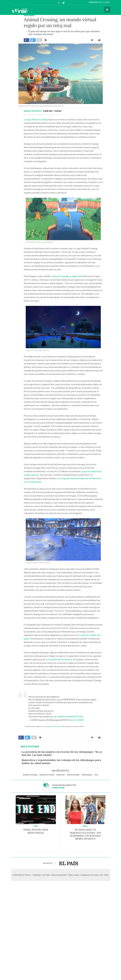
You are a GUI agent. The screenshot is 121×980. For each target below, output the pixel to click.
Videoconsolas (73, 775)
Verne (20, 11)
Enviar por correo (99, 40)
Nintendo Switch (47, 775)
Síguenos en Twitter (64, 2)
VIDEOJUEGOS (29, 15)
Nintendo (61, 775)
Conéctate (93, 2)
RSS (101, 875)
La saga (36, 119)
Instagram (49, 726)
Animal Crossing (30, 775)
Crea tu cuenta (104, 2)
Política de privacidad (59, 875)
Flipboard (57, 726)
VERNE (36, 826)
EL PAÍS (69, 863)
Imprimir (92, 40)
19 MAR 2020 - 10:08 (52, 111)
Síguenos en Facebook (59, 2)
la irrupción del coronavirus (59, 659)
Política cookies (73, 875)
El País (19, 2)
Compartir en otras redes (39, 40)
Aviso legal (46, 875)
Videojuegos (87, 775)
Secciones (107, 10)
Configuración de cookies (90, 875)
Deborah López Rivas (33, 111)
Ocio (96, 775)
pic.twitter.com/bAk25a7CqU (68, 716)
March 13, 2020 (75, 720)
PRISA (106, 875)
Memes (85, 826)
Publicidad (37, 875)
